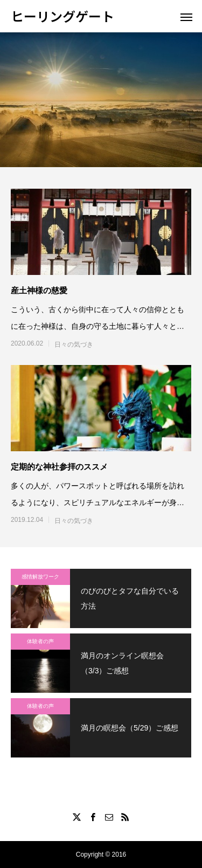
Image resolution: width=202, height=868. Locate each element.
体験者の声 (40, 641)
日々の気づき (74, 345)
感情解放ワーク (40, 577)
